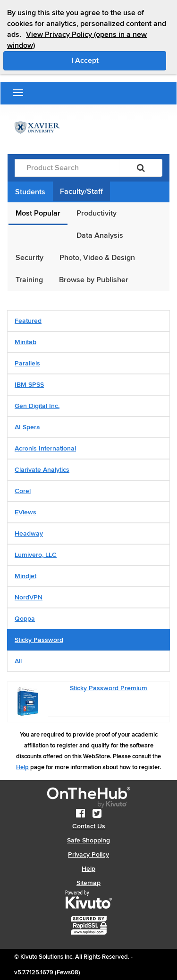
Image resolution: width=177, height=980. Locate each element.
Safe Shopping (88, 840)
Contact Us (89, 826)
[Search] (141, 168)
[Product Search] (67, 168)
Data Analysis (100, 235)
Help (22, 767)
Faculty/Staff (81, 191)
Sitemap (88, 883)
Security (29, 258)
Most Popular (38, 213)
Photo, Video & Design (97, 258)
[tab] (88, 321)
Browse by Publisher (94, 280)
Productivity (97, 213)
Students (30, 192)
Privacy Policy (88, 854)
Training (29, 280)
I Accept (119, 60)
